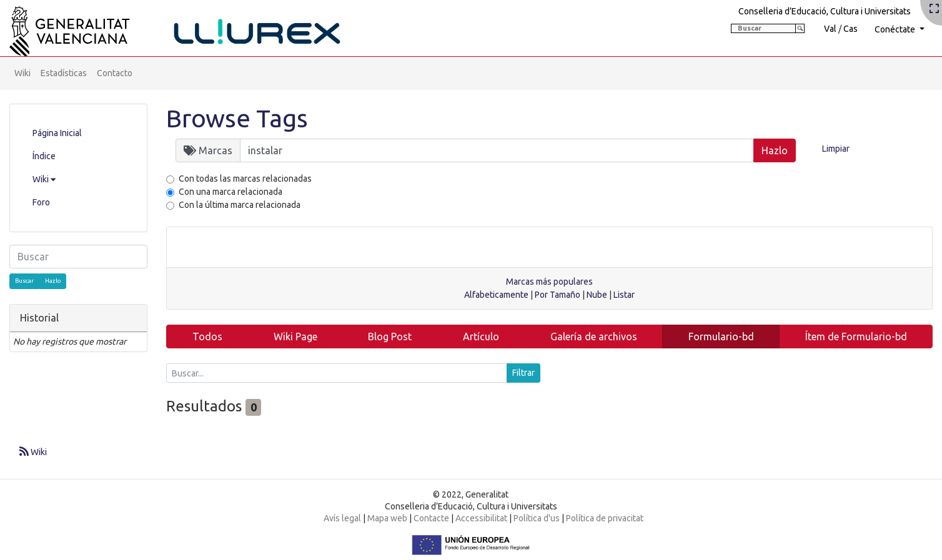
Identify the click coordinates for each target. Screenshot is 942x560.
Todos (207, 336)
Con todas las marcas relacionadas (245, 179)
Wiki (22, 73)
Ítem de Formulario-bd (856, 336)
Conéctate (896, 29)
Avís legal (342, 518)
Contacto (115, 73)
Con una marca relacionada (231, 192)
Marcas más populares (549, 282)
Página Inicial (57, 133)
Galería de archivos (594, 336)
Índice (44, 156)
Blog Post (390, 336)
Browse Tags (237, 118)
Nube (597, 295)
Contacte (431, 518)
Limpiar (836, 149)
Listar (624, 295)
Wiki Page (295, 336)
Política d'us (537, 518)
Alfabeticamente (496, 295)
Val (830, 29)
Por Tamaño (558, 295)
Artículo (481, 336)
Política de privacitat (605, 518)
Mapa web (387, 518)
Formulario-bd (721, 336)
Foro (41, 202)
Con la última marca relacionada (240, 205)
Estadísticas (64, 73)
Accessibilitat (481, 518)
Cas (850, 29)
